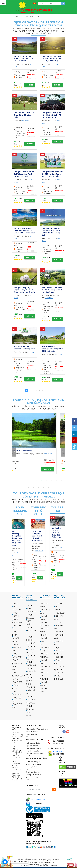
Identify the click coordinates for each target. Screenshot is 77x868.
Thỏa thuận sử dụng (33, 764)
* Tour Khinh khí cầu (33, 737)
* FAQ (28, 770)
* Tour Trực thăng (32, 732)
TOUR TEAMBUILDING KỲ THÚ (19, 676)
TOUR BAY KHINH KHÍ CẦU (59, 616)
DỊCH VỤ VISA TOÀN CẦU (59, 635)
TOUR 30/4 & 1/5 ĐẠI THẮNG (17, 685)
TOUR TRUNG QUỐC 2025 (31, 609)
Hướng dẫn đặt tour (33, 775)
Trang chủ (18, 16)
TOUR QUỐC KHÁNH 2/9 (17, 607)
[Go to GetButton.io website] (5, 866)
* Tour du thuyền (42, 729)
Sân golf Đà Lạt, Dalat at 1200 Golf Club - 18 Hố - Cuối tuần (24, 59)
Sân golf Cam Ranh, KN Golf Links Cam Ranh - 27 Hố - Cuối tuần (24, 174)
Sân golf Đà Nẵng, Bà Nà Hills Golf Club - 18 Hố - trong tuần (52, 115)
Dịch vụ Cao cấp (32, 746)
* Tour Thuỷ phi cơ (32, 734)
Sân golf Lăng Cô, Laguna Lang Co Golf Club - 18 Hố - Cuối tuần (24, 290)
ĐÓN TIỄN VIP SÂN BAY (59, 660)
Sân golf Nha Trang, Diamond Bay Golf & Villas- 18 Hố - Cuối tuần (24, 231)
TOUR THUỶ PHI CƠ (58, 626)
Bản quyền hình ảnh (33, 767)
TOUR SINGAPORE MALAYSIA (31, 700)
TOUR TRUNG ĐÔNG (29, 681)
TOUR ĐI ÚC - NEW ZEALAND (30, 649)
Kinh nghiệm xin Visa (34, 748)
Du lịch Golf (30, 16)
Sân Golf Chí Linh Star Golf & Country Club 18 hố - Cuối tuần (52, 290)
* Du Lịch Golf (31, 729)
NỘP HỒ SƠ (58, 752)
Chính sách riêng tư (33, 762)
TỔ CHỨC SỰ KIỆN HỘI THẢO (59, 676)
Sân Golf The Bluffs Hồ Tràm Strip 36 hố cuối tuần (24, 115)
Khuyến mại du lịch (33, 751)
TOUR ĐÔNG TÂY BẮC (16, 648)
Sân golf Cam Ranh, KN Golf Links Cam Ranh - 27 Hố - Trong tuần (52, 174)
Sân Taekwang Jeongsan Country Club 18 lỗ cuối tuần (53, 349)
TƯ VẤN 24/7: (37, 11)
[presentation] (14, 452)
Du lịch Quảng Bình (44, 641)
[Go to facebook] (5, 862)
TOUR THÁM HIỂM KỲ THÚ (31, 671)
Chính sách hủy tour (33, 772)
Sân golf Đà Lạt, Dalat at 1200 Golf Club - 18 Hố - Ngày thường (52, 59)
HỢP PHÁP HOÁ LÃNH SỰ (59, 651)
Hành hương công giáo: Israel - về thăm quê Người (38, 536)
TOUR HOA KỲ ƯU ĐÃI (31, 631)
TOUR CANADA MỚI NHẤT (30, 640)
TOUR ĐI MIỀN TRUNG (44, 632)
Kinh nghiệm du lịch (33, 743)
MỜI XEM (29, 85)
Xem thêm (25, 121)
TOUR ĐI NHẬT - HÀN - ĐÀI (31, 690)
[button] (16, 480)
